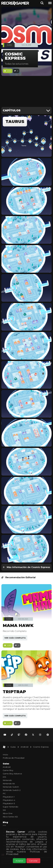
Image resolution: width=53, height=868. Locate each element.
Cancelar (33, 861)
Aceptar (19, 861)
